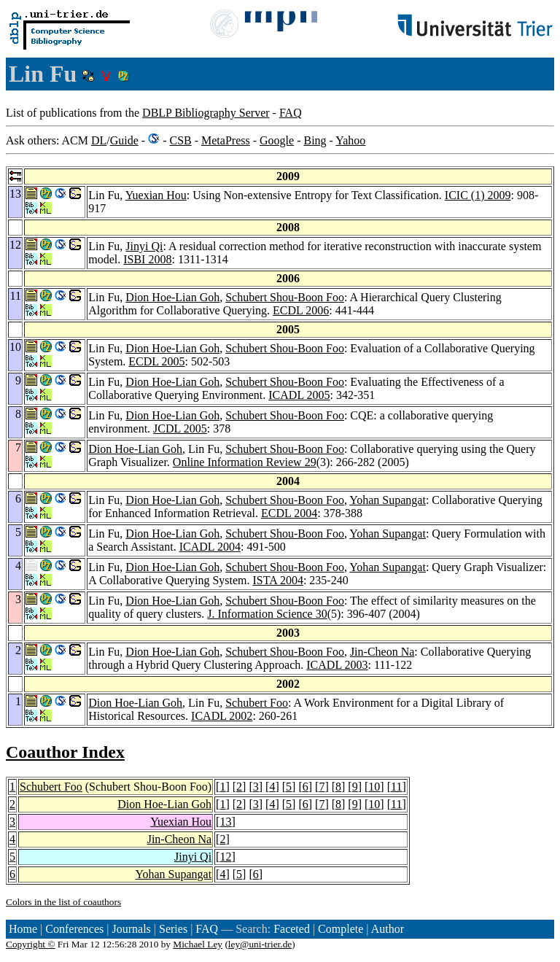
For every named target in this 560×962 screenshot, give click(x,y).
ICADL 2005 (299, 395)
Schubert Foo (257, 703)
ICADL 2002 (222, 716)
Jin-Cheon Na (382, 652)
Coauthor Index (65, 752)
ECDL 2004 (289, 513)
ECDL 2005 (156, 361)
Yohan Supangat (388, 500)
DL (99, 140)
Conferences (74, 929)
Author (388, 929)
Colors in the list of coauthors (63, 902)
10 (374, 787)
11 (396, 787)
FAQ (291, 113)
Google (277, 140)
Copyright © (31, 944)
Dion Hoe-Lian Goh (172, 297)
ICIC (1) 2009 (478, 195)
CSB (180, 140)
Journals (131, 929)
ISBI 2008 (147, 259)
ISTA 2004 (278, 580)
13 (225, 822)
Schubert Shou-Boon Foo (285, 297)
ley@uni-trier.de (260, 944)
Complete (341, 929)
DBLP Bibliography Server (206, 113)
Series (173, 929)
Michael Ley (198, 944)
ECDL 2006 (301, 310)
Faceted (292, 929)
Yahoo (350, 140)
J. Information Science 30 (267, 614)
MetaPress (226, 140)
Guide (124, 140)
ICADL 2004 (210, 547)
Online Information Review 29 (245, 462)
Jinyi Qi (144, 246)
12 (225, 857)
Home (23, 929)
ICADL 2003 (337, 665)
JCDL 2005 (180, 428)
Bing (315, 140)
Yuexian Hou (156, 195)
